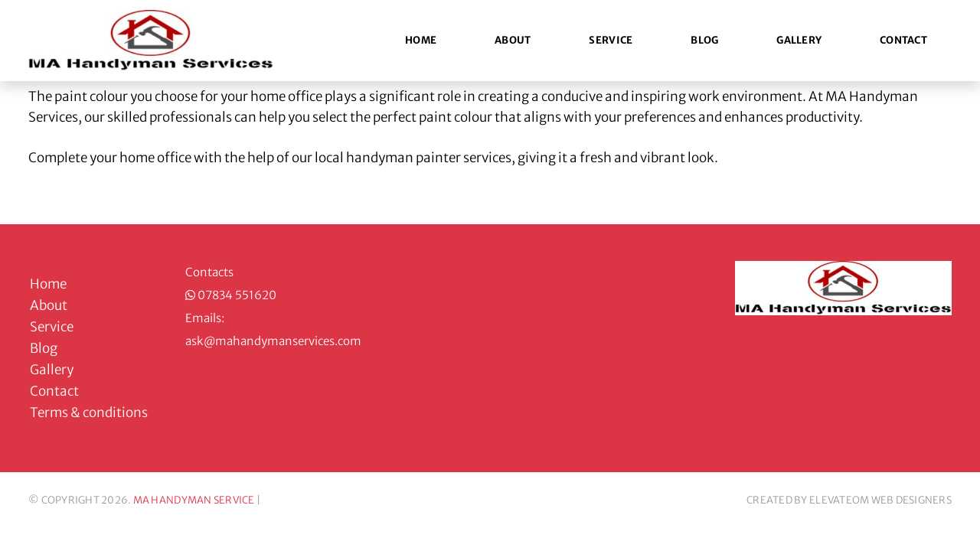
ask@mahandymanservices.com (273, 341)
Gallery (799, 40)
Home (421, 40)
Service (611, 40)
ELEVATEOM (839, 500)
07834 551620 (237, 295)
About (513, 40)
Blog (704, 40)
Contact (903, 40)
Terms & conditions (89, 412)
